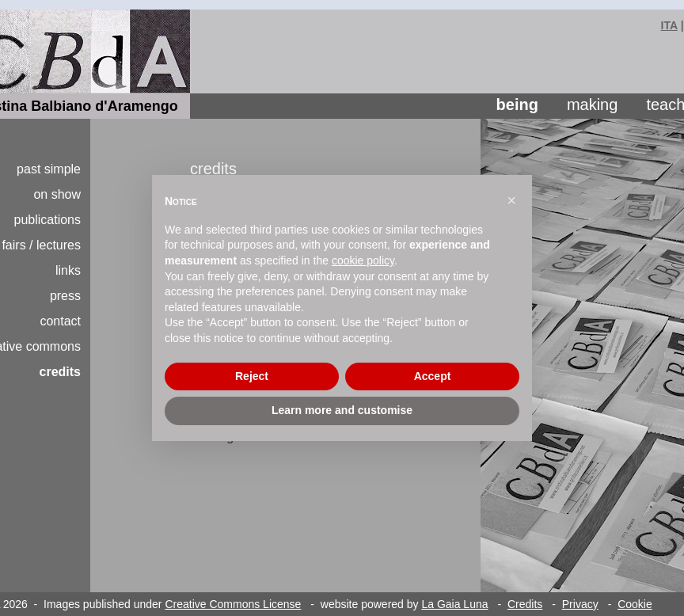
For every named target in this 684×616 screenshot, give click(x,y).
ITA (669, 25)
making (592, 105)
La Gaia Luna (454, 604)
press (65, 296)
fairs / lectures (41, 245)
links (68, 270)
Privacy (580, 604)
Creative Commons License (233, 604)
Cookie (635, 604)
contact (60, 321)
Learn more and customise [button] (342, 410)
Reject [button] (252, 376)
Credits (525, 604)
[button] (511, 200)
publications (48, 220)
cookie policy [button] (363, 260)
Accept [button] (433, 376)
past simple (49, 169)
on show (57, 194)
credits (60, 372)
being (517, 105)
